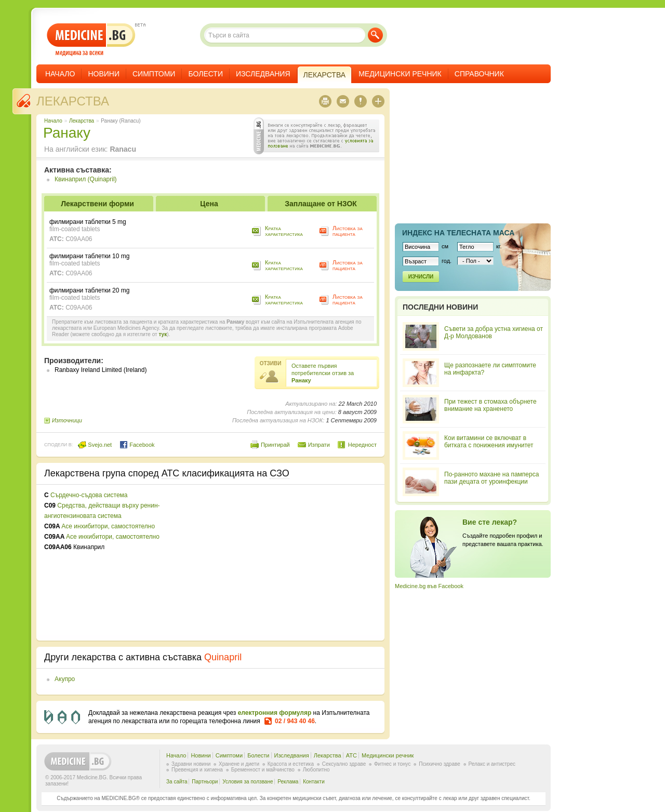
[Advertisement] (292, 563)
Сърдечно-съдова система (89, 495)
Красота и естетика (291, 764)
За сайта (177, 782)
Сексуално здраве (344, 764)
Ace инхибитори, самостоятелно (108, 526)
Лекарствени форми (97, 204)
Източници (67, 420)
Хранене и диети (239, 764)
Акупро (65, 679)
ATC (351, 755)
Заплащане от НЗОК (321, 204)
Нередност (362, 445)
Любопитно (316, 770)
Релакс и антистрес (492, 764)
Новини (104, 74)
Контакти (314, 782)
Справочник (479, 74)
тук (163, 334)
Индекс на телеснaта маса (458, 233)
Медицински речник (400, 74)
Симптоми (154, 74)
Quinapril (223, 657)
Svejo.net (95, 445)
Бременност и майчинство (263, 770)
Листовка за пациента (348, 231)
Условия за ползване (248, 782)
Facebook (137, 445)
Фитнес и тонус (392, 764)
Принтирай (275, 445)
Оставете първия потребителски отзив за (323, 373)
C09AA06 (79, 239)
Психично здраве (440, 764)
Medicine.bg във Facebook (429, 586)
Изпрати (319, 445)
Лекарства (73, 101)
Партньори (205, 782)
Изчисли (421, 277)
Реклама (288, 782)
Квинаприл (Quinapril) (86, 179)
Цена (209, 204)
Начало (60, 74)
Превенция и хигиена (197, 770)
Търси (375, 35)
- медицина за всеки (91, 40)
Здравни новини (191, 764)
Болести (205, 74)
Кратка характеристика (284, 231)
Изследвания (263, 74)
